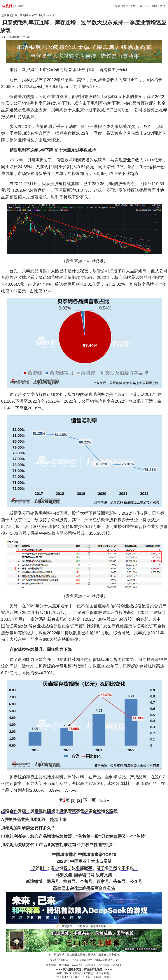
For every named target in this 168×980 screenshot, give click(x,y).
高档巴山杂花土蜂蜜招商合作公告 (84, 888)
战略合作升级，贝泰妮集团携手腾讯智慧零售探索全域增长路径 (59, 811)
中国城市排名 (64, 855)
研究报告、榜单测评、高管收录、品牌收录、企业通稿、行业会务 (84, 965)
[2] (79, 800)
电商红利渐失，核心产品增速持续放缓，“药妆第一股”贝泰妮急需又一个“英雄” (74, 836)
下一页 (89, 800)
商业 (125, 6)
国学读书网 (84, 875)
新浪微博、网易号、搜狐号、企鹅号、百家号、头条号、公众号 (84, 881)
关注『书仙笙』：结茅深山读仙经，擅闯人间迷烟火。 (84, 960)
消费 (132, 6)
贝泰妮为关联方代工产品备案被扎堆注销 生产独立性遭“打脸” (58, 845)
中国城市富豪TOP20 (97, 855)
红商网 (24, 15)
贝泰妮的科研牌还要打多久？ (28, 828)
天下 (147, 6)
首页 (117, 6)
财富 (155, 6)
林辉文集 (64, 875)
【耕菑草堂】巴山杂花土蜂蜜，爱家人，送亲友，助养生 (84, 955)
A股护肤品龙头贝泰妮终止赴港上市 (34, 820)
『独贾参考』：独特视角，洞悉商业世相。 (84, 926)
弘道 (163, 6)
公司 (140, 6)
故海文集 (104, 875)
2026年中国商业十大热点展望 (84, 861)
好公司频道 (39, 15)
